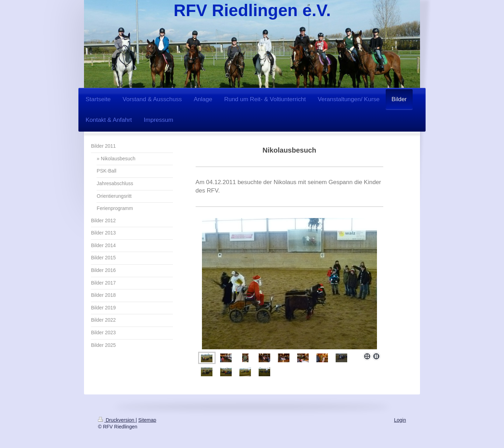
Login (400, 420)
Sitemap (147, 420)
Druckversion (117, 420)
